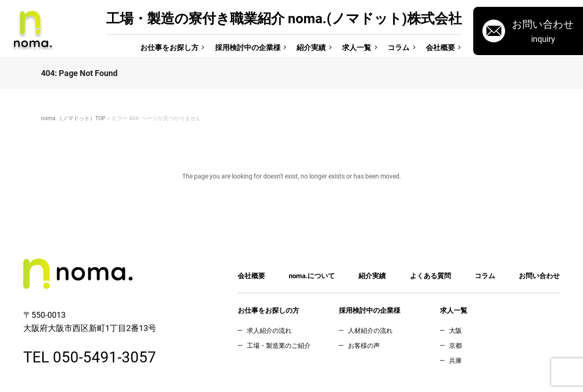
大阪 (455, 330)
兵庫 (455, 360)
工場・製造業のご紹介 (279, 345)
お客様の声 (364, 345)
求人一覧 (357, 47)
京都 (455, 345)
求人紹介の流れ (269, 330)
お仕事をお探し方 (169, 47)
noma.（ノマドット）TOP (73, 118)
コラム (399, 47)
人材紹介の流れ (370, 330)
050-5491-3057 (105, 356)
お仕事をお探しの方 (268, 310)
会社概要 (440, 47)
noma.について (312, 275)
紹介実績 (311, 47)
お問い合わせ (539, 275)
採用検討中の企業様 (248, 47)
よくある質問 (430, 275)
